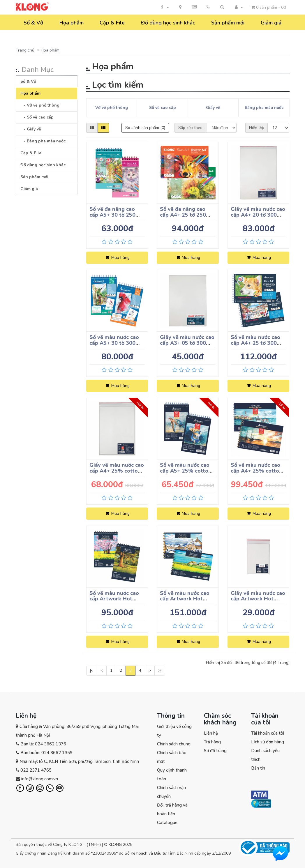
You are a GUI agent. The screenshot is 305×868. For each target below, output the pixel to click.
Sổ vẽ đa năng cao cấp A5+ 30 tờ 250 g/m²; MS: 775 (112, 215)
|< (92, 670)
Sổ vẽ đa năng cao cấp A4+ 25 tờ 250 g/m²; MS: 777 (183, 215)
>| (160, 670)
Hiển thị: (256, 128)
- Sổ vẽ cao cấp (37, 117)
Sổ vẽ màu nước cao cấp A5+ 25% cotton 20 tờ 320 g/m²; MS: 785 (186, 474)
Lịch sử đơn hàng (268, 742)
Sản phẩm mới (228, 23)
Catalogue (167, 823)
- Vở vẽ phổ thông (40, 105)
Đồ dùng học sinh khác (168, 23)
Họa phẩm (72, 23)
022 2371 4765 (36, 770)
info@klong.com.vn (40, 779)
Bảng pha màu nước (264, 108)
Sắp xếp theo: (191, 128)
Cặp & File (112, 23)
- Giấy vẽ (31, 129)
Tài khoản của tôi (268, 733)
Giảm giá (271, 23)
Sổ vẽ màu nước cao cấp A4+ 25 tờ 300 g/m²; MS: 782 (255, 343)
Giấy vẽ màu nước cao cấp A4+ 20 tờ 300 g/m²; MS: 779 (258, 215)
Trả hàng (212, 742)
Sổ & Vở (33, 23)
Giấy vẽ (213, 108)
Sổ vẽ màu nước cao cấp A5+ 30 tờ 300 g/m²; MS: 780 (114, 343)
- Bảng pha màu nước (43, 141)
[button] (222, 7)
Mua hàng (117, 258)
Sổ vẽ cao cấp (163, 108)
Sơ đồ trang (215, 751)
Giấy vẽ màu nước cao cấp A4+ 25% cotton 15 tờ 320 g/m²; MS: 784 (117, 474)
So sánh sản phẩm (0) (145, 128)
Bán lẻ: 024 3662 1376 (43, 744)
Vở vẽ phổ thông (112, 108)
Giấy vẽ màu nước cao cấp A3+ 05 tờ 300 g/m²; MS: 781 (187, 343)
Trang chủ (25, 50)
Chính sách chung (174, 744)
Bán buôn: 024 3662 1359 (46, 753)
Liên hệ (211, 733)
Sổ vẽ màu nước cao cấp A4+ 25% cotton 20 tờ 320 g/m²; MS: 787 (256, 474)
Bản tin (258, 768)
